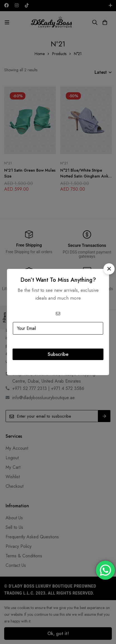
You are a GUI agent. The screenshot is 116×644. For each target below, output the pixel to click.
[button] (109, 269)
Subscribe (58, 354)
